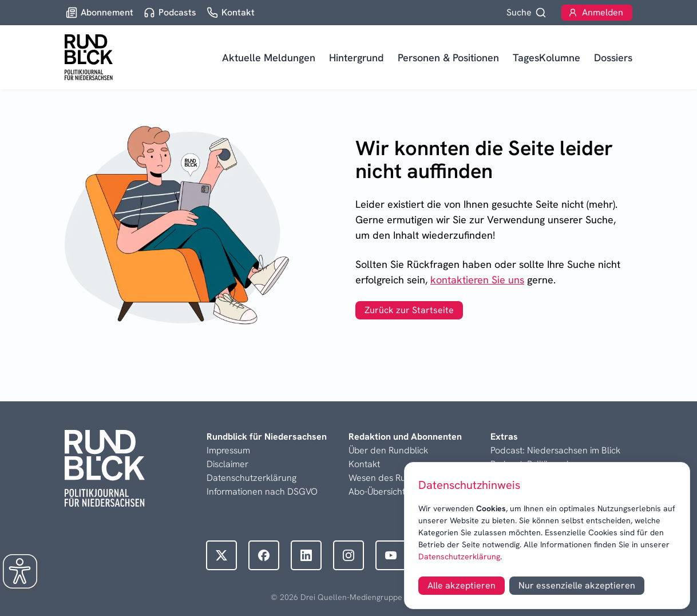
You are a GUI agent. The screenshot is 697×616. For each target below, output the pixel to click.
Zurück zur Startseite (409, 310)
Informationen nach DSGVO (262, 491)
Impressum (228, 450)
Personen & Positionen (448, 58)
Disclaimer (227, 464)
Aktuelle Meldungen (269, 58)
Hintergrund (357, 58)
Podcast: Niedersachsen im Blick (555, 450)
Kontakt (364, 464)
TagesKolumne (546, 58)
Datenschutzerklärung (459, 556)
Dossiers (613, 58)
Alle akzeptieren (462, 585)
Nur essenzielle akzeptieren (577, 585)
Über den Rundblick (388, 450)
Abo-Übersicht (377, 491)
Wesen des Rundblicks (394, 478)
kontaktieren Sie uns (477, 280)
